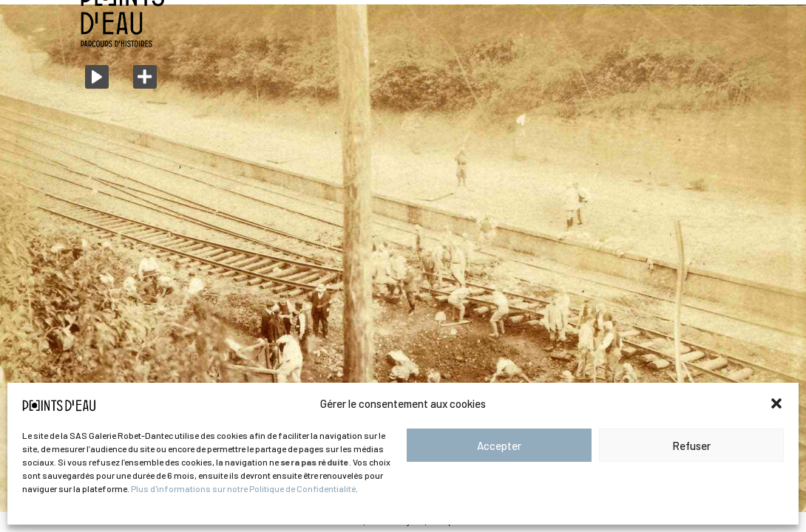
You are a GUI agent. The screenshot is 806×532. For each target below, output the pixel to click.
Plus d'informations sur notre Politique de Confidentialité (243, 488)
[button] (776, 403)
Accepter (499, 446)
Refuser (691, 446)
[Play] (97, 77)
